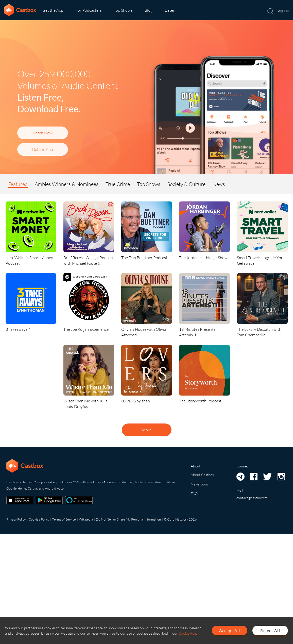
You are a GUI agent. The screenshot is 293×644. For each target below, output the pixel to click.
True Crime (118, 184)
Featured (18, 184)
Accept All (230, 630)
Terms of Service (64, 519)
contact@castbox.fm (252, 498)
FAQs (195, 493)
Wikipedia (86, 519)
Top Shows (123, 10)
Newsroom (199, 484)
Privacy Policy (16, 519)
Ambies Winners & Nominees (67, 184)
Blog (149, 10)
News (219, 184)
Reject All (270, 630)
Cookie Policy (189, 633)
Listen (170, 10)
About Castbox (202, 475)
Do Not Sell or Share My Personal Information (128, 519)
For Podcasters (89, 10)
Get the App (53, 10)
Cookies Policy (39, 519)
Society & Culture (186, 184)
